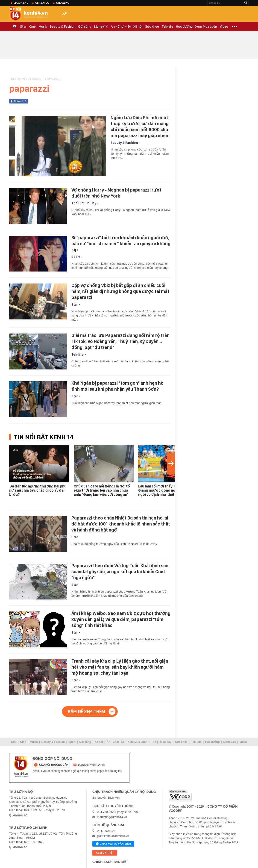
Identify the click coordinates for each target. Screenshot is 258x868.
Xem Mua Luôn (206, 27)
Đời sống (85, 27)
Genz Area (42, 3)
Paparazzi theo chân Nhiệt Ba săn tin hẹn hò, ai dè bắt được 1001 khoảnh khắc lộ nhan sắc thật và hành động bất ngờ (121, 524)
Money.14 (101, 27)
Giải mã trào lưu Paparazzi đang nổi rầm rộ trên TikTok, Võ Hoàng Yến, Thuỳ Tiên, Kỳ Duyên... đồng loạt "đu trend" (120, 341)
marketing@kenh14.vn (112, 817)
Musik (43, 27)
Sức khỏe (152, 27)
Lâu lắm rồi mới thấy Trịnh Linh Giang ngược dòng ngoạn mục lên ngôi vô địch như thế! (167, 490)
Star (23, 27)
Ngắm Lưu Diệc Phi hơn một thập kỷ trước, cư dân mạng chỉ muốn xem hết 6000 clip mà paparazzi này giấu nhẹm (140, 127)
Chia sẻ (21, 101)
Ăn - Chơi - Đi (121, 27)
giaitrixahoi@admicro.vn (113, 836)
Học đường (184, 27)
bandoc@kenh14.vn (91, 765)
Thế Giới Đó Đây (84, 203)
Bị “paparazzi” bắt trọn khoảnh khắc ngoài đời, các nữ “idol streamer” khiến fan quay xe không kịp (121, 244)
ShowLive (63, 3)
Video (224, 27)
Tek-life (167, 27)
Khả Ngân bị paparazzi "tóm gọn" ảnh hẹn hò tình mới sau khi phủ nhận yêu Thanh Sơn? (117, 386)
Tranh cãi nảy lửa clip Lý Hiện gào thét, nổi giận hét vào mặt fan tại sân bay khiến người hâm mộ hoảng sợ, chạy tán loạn (120, 667)
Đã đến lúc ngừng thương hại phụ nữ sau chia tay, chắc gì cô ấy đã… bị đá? (38, 490)
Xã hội (138, 27)
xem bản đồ (20, 816)
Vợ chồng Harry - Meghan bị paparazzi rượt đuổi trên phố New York (116, 193)
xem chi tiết (105, 853)
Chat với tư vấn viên (113, 844)
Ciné (32, 27)
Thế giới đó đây (161, 742)
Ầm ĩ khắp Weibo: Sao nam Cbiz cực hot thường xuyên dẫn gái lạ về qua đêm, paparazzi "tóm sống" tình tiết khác (121, 619)
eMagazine (21, 3)
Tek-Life (196, 742)
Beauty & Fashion (63, 27)
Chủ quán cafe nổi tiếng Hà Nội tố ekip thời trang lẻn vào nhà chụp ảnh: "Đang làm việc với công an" (102, 490)
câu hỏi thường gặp (54, 765)
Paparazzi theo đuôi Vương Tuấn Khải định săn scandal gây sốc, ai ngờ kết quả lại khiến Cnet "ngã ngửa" (120, 572)
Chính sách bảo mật (110, 862)
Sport (76, 257)
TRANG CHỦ (15, 27)
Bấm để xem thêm (86, 712)
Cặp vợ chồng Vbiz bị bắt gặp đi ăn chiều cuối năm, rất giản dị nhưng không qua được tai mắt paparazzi (120, 291)
